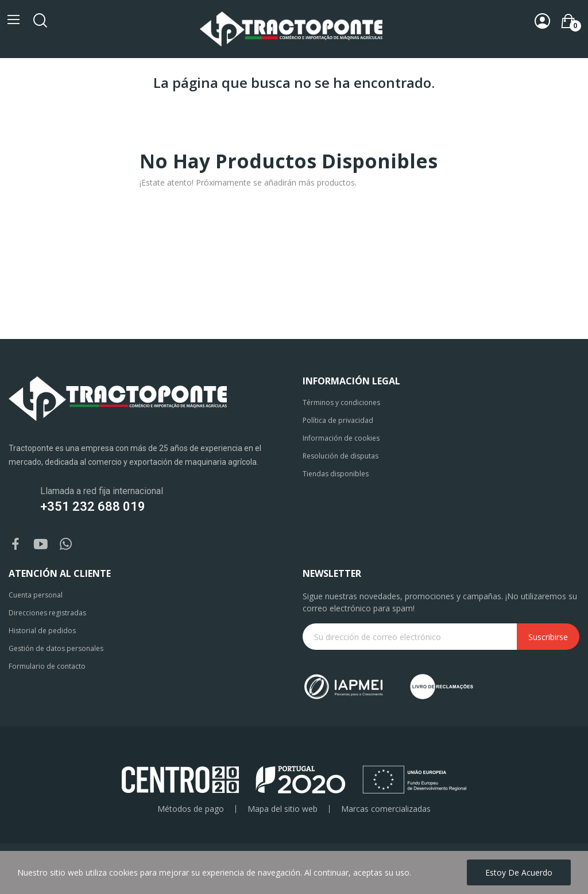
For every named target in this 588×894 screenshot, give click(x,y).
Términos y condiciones (341, 402)
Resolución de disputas (341, 456)
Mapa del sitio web (283, 809)
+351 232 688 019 (93, 506)
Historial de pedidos (42, 631)
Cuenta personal (36, 595)
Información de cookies (341, 438)
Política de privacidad (338, 420)
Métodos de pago (191, 809)
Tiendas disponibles (336, 474)
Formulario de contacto (47, 666)
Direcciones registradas (47, 613)
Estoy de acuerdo (519, 872)
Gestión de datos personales (56, 648)
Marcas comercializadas (386, 809)
